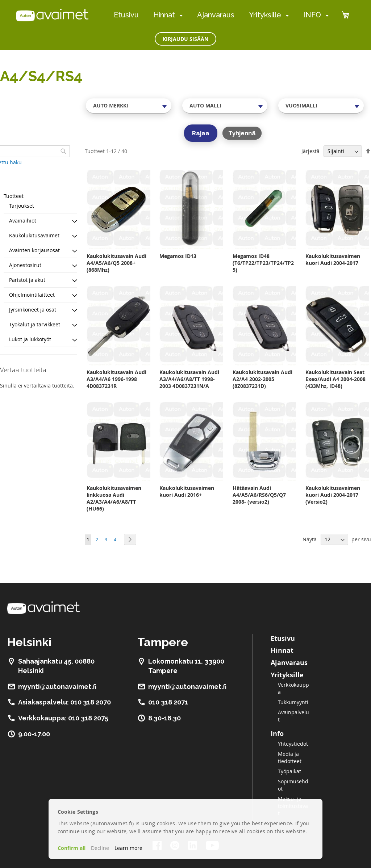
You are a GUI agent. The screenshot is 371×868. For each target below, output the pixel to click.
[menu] (221, 15)
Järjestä (310, 151)
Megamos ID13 (178, 256)
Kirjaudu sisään (185, 39)
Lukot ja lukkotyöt (30, 339)
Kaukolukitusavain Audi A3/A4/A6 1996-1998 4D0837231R (116, 379)
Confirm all (72, 848)
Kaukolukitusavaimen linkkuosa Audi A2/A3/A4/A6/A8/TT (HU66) (114, 498)
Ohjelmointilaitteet (32, 295)
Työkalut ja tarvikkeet (35, 324)
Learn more (128, 848)
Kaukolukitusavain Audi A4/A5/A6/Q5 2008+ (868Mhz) (116, 263)
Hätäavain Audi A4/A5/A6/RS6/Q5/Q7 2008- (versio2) (259, 495)
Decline (100, 848)
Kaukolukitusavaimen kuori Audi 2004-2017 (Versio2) (333, 495)
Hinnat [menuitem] (164, 15)
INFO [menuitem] (312, 15)
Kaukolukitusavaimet (34, 235)
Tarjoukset (22, 206)
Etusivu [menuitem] (126, 15)
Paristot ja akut (27, 280)
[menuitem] (180, 15)
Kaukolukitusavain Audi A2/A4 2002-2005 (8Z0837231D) (262, 379)
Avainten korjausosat (34, 250)
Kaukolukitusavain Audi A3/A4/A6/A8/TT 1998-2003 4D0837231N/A (189, 379)
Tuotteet (14, 196)
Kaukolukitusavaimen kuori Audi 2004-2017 (333, 259)
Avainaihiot (23, 221)
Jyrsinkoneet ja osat (33, 310)
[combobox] (129, 106)
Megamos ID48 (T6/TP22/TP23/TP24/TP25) (263, 263)
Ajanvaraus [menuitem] (216, 15)
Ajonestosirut (25, 265)
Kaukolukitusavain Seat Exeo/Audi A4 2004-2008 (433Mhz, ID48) (335, 379)
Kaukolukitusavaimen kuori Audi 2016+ (187, 491)
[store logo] (52, 15)
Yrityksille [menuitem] (265, 15)
